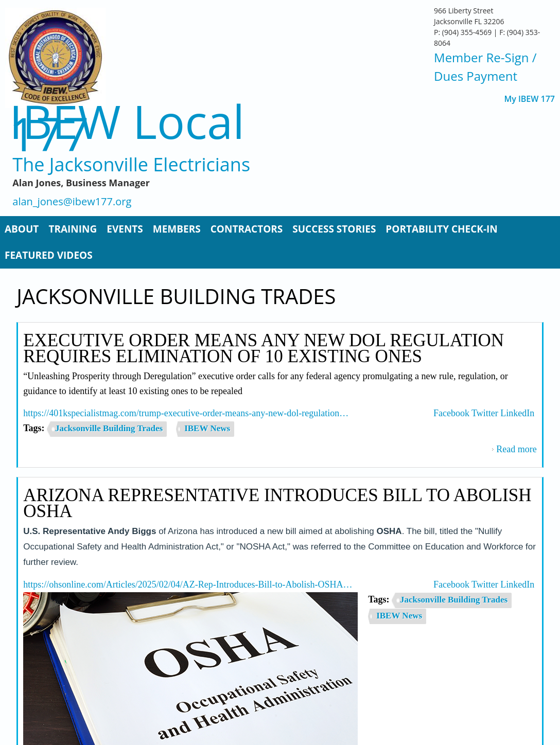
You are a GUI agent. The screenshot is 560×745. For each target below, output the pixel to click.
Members (177, 229)
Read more (516, 449)
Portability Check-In (441, 229)
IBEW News (207, 428)
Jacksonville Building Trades (109, 428)
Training (73, 229)
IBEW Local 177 (127, 127)
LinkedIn (517, 413)
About (22, 229)
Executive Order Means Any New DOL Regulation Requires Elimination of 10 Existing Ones (264, 348)
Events (125, 229)
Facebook (451, 413)
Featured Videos (49, 255)
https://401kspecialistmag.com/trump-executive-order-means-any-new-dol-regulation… (186, 413)
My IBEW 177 (529, 99)
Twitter (485, 413)
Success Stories (334, 229)
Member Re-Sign (481, 57)
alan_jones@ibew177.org (72, 202)
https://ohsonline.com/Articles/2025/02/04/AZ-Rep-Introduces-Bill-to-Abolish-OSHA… (188, 584)
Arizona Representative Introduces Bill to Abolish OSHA (277, 503)
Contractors (247, 229)
